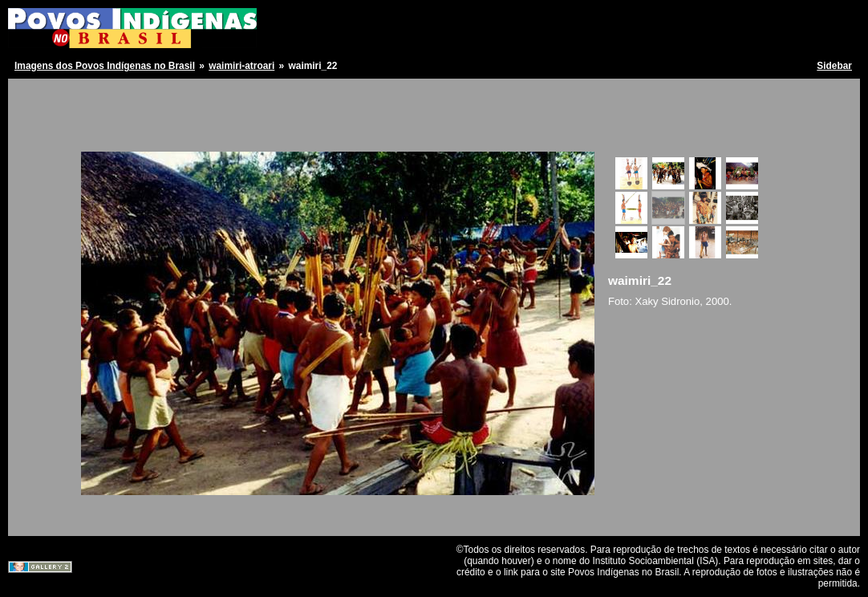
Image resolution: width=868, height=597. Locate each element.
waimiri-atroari (241, 66)
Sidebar (834, 66)
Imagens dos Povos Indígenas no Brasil (105, 66)
